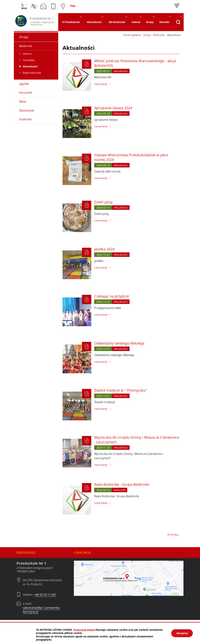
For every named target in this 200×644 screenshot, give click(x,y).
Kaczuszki (26, 93)
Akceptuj (182, 633)
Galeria (27, 54)
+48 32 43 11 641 (45, 595)
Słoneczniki (27, 110)
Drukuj (173, 535)
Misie (23, 101)
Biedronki (159, 35)
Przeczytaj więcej (84, 630)
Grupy (147, 35)
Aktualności (30, 66)
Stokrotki (25, 119)
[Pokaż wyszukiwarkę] (178, 22)
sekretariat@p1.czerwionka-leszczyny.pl (42, 610)
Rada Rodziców (32, 73)
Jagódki (24, 84)
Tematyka (29, 60)
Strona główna (132, 35)
